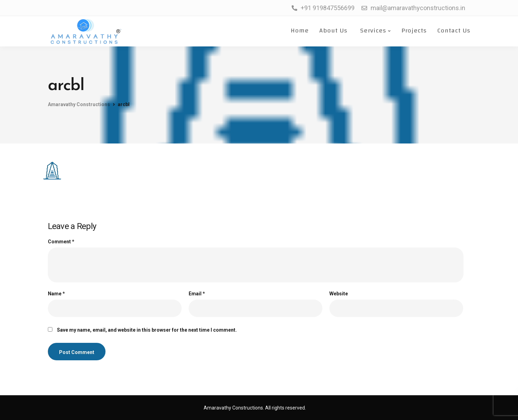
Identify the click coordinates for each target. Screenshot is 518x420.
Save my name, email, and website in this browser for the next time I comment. (147, 330)
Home (299, 31)
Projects (414, 31)
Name (56, 294)
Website (339, 294)
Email (197, 294)
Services (372, 31)
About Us (333, 31)
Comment (61, 242)
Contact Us (454, 31)
